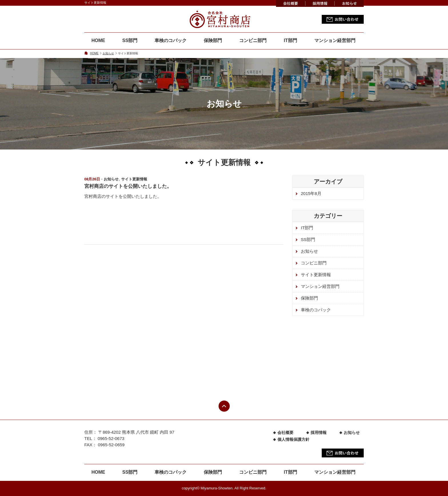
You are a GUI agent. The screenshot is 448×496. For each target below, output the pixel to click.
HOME (98, 40)
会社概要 (285, 433)
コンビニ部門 (253, 40)
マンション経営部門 (335, 40)
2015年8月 (311, 193)
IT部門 (290, 40)
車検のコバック (171, 40)
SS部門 (130, 40)
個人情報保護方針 (293, 439)
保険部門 (213, 40)
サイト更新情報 (134, 179)
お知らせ (108, 53)
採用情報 (319, 433)
